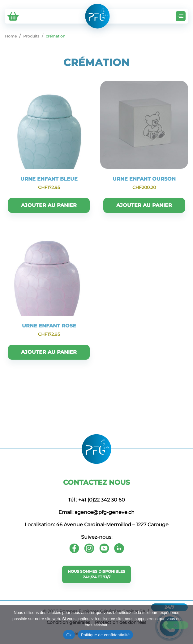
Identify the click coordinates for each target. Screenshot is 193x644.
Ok (69, 635)
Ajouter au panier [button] (49, 205)
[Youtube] (104, 548)
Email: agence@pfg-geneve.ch (96, 512)
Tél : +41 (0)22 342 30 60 (96, 500)
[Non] (175, 625)
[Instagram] (89, 548)
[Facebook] (74, 548)
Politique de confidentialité (105, 635)
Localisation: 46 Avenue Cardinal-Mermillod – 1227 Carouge (97, 525)
